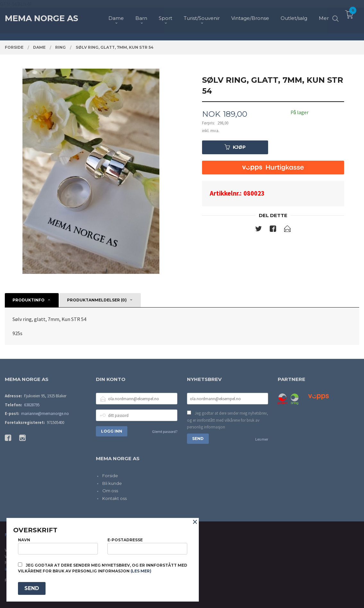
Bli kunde (112, 483)
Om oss (110, 491)
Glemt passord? (165, 431)
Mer (324, 16)
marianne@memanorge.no (45, 414)
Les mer (262, 439)
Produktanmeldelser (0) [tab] (97, 300)
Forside (110, 476)
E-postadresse (147, 546)
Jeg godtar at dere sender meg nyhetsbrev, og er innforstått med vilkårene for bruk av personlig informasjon (228, 420)
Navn (58, 546)
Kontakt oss (114, 498)
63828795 (32, 405)
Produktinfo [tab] (29, 300)
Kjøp (235, 147)
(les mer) (141, 571)
